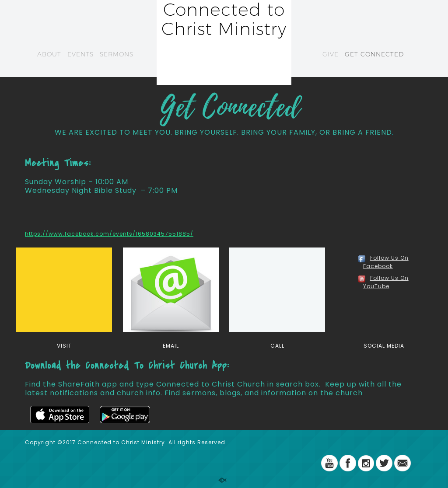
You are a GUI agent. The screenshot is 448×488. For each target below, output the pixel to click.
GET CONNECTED (374, 54)
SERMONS (117, 54)
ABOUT (49, 54)
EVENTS (80, 54)
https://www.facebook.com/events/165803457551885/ (109, 234)
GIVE (331, 54)
